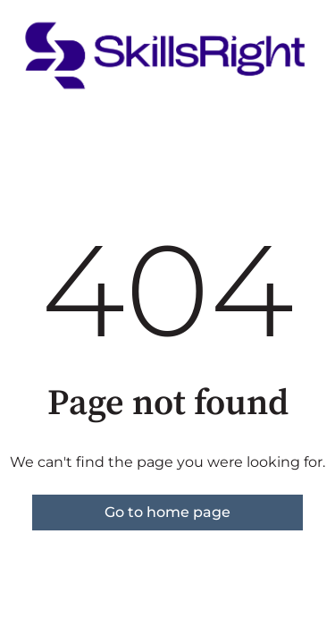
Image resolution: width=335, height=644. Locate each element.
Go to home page (167, 512)
